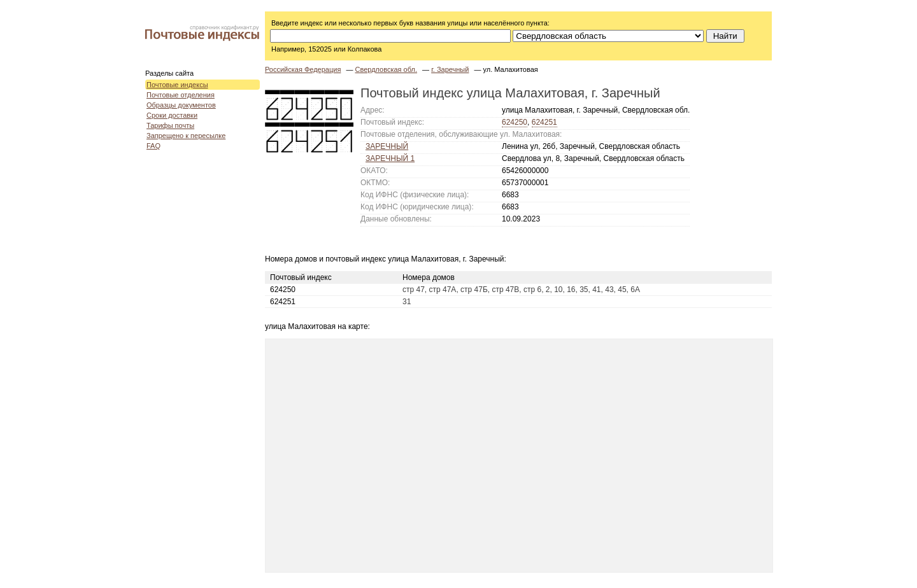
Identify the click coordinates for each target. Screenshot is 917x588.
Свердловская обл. (386, 69)
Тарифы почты (170, 125)
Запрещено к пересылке (186, 136)
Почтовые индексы (177, 85)
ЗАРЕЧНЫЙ (387, 146)
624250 (515, 122)
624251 (544, 122)
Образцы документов (181, 105)
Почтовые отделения (181, 95)
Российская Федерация (303, 69)
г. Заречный (450, 69)
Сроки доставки (172, 115)
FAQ (153, 146)
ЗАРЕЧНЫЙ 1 (390, 158)
